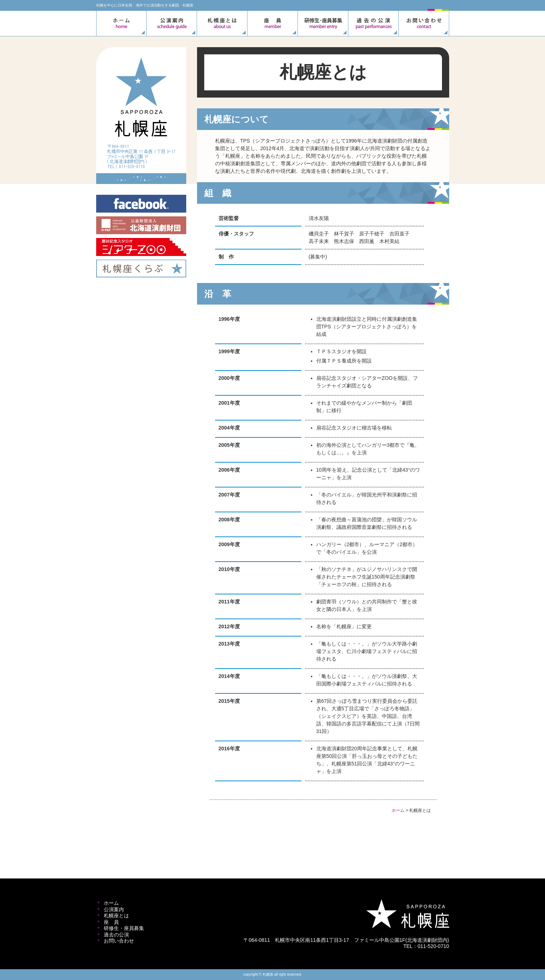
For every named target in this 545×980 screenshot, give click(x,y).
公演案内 (114, 909)
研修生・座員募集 (124, 928)
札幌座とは (116, 916)
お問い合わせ (119, 941)
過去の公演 (116, 935)
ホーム (398, 810)
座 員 (111, 922)
